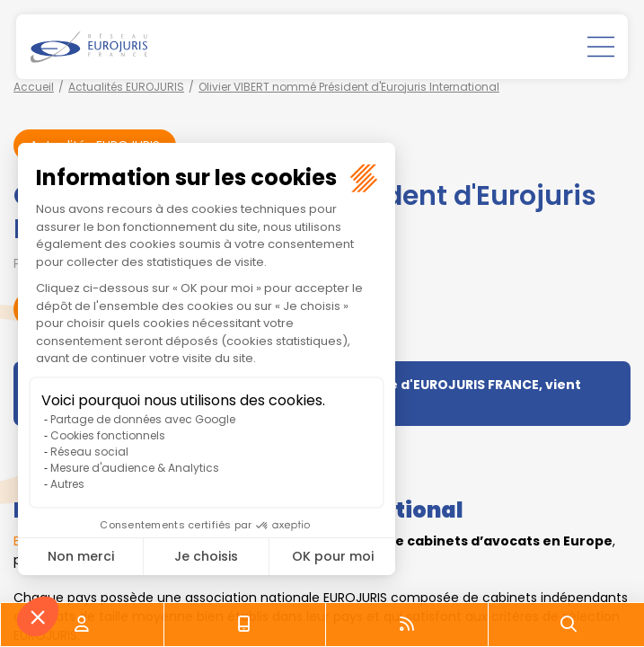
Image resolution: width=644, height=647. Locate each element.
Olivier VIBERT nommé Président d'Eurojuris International (349, 87)
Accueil (34, 87)
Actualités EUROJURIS (126, 87)
